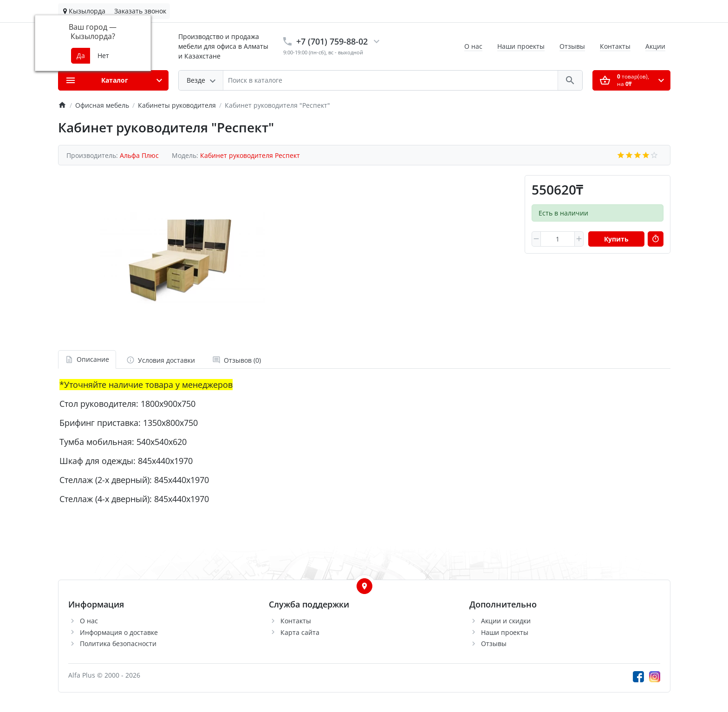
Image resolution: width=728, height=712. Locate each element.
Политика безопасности (118, 643)
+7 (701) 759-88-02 (332, 41)
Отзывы (572, 46)
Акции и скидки (506, 621)
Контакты (615, 46)
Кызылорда (84, 11)
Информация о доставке (119, 632)
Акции (655, 46)
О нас (473, 46)
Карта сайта (300, 632)
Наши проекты (521, 46)
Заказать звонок (140, 11)
